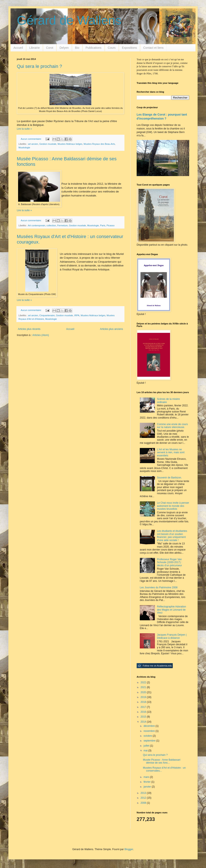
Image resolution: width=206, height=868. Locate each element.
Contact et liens (153, 48)
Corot (50, 48)
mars (147, 777)
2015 (144, 717)
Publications (94, 48)
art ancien (33, 144)
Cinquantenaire (47, 315)
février (147, 782)
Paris (103, 225)
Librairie (34, 48)
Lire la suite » (24, 129)
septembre (150, 741)
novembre (150, 731)
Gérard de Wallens (69, 20)
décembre (150, 726)
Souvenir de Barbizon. (169, 478)
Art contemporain (37, 225)
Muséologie (24, 148)
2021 (144, 687)
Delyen (64, 48)
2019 (144, 697)
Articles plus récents (29, 329)
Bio (77, 48)
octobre (148, 736)
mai (146, 751)
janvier (148, 787)
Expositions (129, 48)
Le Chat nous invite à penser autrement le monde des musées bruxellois (173, 506)
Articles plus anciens (112, 329)
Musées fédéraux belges (70, 144)
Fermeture (62, 225)
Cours (112, 48)
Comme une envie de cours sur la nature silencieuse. (172, 426)
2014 (144, 722)
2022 (144, 682)
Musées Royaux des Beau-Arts (99, 144)
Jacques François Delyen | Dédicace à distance (172, 636)
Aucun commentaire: (32, 139)
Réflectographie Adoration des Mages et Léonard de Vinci (172, 610)
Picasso (111, 225)
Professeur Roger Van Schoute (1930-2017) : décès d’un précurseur (170, 562)
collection (51, 225)
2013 (144, 793)
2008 (144, 803)
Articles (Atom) (41, 335)
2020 (144, 692)
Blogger (129, 849)
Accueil (18, 48)
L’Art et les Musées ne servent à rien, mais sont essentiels (171, 452)
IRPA (77, 315)
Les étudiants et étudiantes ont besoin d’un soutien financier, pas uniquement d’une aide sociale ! (172, 535)
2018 (144, 702)
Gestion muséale (48, 144)
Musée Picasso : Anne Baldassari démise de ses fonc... (162, 761)
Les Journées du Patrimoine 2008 (159, 587)
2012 (144, 798)
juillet (147, 746)
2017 (144, 707)
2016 (144, 712)
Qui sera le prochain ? (39, 66)
